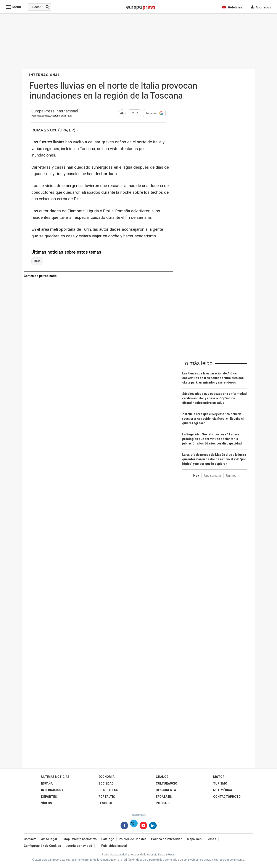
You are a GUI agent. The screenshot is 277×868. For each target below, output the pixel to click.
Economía (106, 777)
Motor (219, 777)
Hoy (196, 476)
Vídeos (47, 803)
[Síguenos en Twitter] (134, 826)
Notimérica (223, 790)
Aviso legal (49, 839)
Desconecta (166, 790)
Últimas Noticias (55, 777)
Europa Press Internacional (55, 111)
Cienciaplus (108, 790)
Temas (211, 839)
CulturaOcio (167, 784)
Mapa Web (194, 839)
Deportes (49, 797)
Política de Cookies (133, 839)
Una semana (213, 476)
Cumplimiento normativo (79, 839)
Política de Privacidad (167, 839)
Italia (37, 261)
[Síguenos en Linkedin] (153, 826)
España (47, 784)
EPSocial (106, 803)
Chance (162, 777)
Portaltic (107, 797)
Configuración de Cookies (42, 846)
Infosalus (164, 803)
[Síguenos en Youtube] (143, 826)
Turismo (220, 784)
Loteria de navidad (79, 846)
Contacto (30, 839)
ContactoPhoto (227, 797)
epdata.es (164, 797)
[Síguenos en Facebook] (124, 826)
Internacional (53, 790)
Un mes (231, 476)
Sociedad (106, 784)
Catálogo (108, 839)
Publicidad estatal (114, 846)
